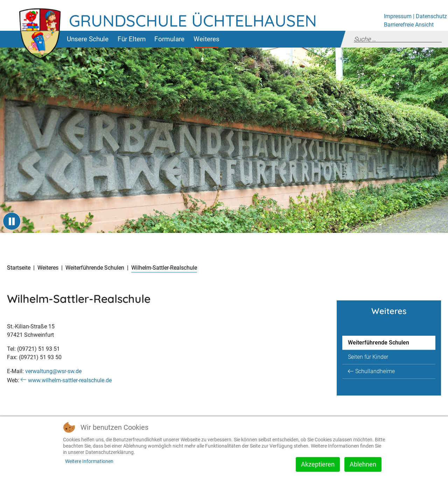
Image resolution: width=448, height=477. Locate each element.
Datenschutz (431, 16)
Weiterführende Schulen (379, 343)
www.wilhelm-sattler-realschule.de (70, 380)
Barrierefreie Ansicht (409, 25)
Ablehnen (363, 464)
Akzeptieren (318, 464)
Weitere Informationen (89, 461)
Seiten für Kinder (368, 357)
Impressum (398, 16)
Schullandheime (375, 371)
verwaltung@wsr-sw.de (53, 371)
